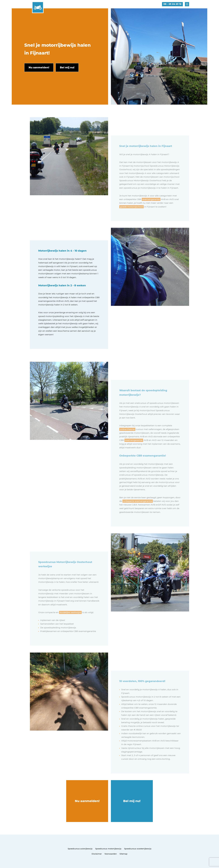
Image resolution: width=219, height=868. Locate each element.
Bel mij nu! (132, 801)
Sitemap (123, 854)
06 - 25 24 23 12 (172, 4)
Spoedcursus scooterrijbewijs (138, 849)
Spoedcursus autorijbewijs (80, 849)
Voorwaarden (111, 854)
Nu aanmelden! (87, 801)
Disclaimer (97, 854)
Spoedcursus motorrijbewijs (108, 849)
